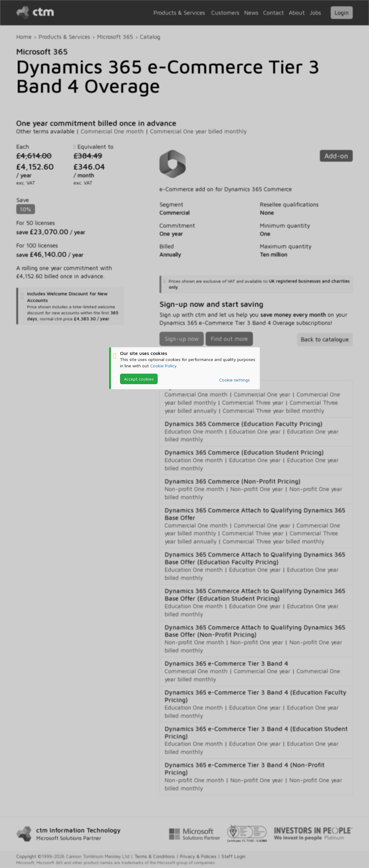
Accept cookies (139, 379)
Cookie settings (235, 380)
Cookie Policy (163, 366)
